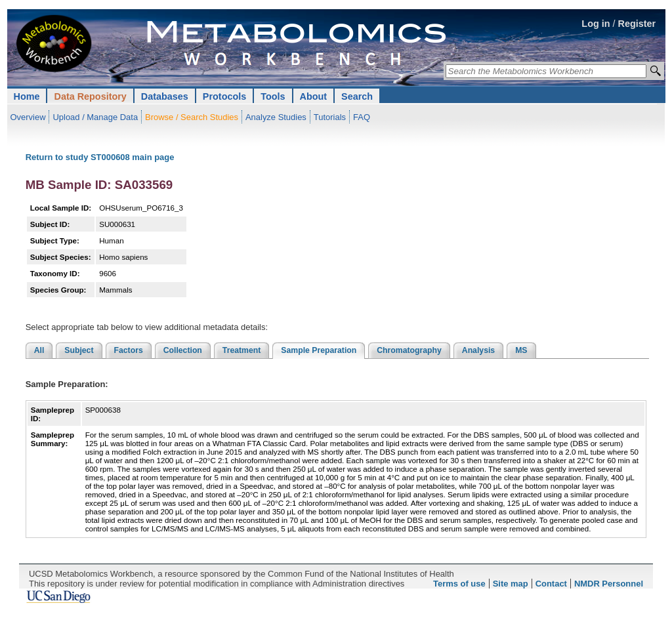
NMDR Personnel (609, 584)
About (314, 96)
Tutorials (330, 117)
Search (357, 96)
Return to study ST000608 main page (100, 157)
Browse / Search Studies (192, 117)
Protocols (224, 96)
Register (637, 24)
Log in (596, 24)
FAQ (362, 117)
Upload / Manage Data (95, 117)
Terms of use (459, 584)
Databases (165, 96)
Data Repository (90, 96)
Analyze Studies (276, 117)
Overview (28, 117)
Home (27, 96)
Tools (273, 96)
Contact (551, 584)
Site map (511, 584)
